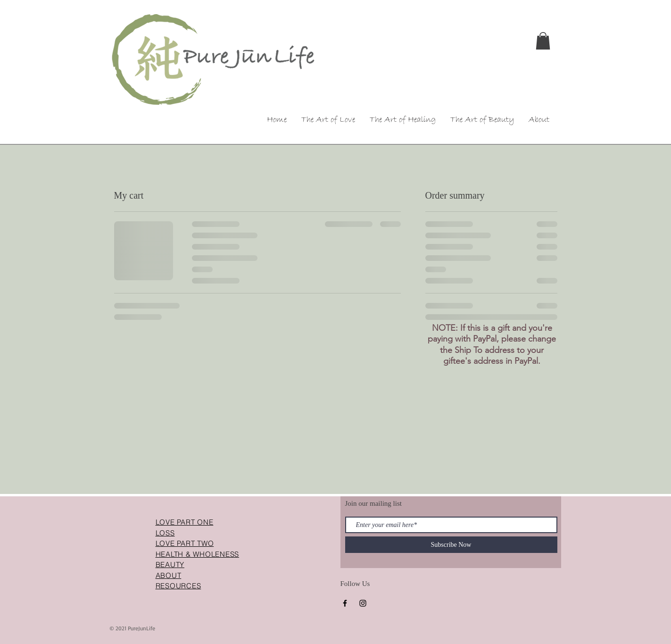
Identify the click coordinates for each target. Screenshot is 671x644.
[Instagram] (363, 603)
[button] (543, 41)
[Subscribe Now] (451, 545)
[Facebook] (345, 603)
